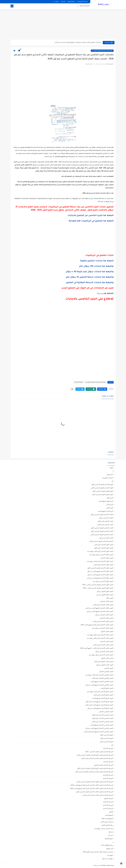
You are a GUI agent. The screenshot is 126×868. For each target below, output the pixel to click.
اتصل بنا (56, 2)
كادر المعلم (110, 848)
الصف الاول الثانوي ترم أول (105, 591)
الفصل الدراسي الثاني (106, 742)
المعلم (111, 812)
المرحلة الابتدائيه (108, 762)
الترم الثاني (110, 508)
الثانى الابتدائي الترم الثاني (105, 525)
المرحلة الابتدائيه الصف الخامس (103, 765)
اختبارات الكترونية (108, 478)
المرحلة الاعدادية (79, 382)
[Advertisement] (63, 25)
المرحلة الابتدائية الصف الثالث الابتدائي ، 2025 (99, 752)
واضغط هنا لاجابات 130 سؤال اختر (96, 266)
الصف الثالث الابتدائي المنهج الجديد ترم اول (100, 611)
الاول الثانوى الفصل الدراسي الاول (103, 491)
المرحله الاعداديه (108, 808)
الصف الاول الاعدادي (107, 558)
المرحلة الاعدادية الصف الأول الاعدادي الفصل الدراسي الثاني (95, 782)
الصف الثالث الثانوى (107, 631)
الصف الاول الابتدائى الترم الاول (104, 548)
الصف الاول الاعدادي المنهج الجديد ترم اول (100, 575)
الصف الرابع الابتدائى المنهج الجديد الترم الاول (99, 702)
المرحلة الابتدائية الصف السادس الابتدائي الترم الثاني (97, 758)
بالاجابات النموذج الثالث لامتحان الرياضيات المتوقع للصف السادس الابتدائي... (77, 43)
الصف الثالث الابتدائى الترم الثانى (103, 605)
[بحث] (12, 6)
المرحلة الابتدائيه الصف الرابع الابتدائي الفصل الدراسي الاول (95, 768)
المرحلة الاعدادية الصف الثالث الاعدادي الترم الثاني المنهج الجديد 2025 (92, 788)
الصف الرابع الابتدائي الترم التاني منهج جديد (100, 692)
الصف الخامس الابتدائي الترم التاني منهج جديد (99, 675)
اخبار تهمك (110, 474)
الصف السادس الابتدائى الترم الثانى (102, 722)
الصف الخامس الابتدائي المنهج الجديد (102, 681)
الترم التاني (110, 504)
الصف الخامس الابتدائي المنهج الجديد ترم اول (99, 685)
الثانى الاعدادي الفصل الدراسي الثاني (102, 535)
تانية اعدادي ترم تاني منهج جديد (104, 828)
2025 (111, 468)
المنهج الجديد (109, 815)
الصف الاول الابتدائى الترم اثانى (104, 545)
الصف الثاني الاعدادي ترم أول (104, 651)
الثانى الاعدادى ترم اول (106, 538)
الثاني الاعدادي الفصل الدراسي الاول (102, 531)
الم (112, 745)
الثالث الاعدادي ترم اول (106, 518)
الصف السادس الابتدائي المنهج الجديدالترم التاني (98, 732)
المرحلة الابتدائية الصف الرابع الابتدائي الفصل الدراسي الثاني (95, 755)
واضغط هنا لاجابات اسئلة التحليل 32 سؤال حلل (90, 277)
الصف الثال (109, 598)
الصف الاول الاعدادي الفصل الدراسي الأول (100, 568)
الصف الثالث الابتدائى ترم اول (104, 615)
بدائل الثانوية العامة (107, 825)
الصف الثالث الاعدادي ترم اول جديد (102, 628)
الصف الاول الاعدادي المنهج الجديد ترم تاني (100, 578)
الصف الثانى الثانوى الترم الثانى (103, 661)
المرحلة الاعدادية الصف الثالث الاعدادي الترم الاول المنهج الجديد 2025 (92, 785)
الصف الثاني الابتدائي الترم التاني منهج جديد (100, 638)
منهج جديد (110, 855)
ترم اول (111, 832)
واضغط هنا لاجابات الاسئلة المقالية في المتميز (90, 283)
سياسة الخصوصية (83, 2)
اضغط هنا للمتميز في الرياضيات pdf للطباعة (91, 221)
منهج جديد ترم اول (108, 859)
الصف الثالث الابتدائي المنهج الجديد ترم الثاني (99, 608)
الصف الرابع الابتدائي (107, 688)
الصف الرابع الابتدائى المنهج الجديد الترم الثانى (99, 705)
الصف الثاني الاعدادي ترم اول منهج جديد (102, 51)
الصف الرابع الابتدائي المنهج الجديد (103, 698)
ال (112, 481)
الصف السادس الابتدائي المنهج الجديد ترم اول (99, 728)
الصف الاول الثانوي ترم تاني (105, 595)
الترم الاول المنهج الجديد (106, 501)
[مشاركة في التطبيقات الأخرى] (72, 389)
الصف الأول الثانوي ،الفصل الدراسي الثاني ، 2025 (98, 588)
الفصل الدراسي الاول (107, 738)
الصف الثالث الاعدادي (106, 618)
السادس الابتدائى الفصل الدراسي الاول (101, 541)
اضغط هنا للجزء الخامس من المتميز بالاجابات (91, 216)
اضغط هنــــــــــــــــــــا (105, 294)
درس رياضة (104, 5)
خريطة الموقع (71, 2)
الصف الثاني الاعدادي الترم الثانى (103, 645)
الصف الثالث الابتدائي (106, 601)
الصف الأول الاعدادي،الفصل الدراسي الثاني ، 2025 (98, 585)
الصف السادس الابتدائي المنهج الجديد (102, 725)
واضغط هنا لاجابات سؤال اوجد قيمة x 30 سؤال (90, 272)
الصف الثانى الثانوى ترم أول (105, 665)
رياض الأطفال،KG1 (107, 845)
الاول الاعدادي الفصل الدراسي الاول (102, 484)
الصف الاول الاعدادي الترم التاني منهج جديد (100, 561)
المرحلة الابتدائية (85, 6)
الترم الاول (110, 498)
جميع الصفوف (109, 838)
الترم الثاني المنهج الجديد (105, 511)
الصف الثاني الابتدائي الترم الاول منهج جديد (100, 635)
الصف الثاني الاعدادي (106, 641)
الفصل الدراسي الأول (107, 735)
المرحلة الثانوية (108, 798)
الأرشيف (63, 2)
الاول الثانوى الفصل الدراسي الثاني (102, 494)
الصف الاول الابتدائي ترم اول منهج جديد (101, 555)
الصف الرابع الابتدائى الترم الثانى (103, 695)
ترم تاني (111, 835)
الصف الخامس (108, 668)
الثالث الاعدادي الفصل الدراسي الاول (102, 514)
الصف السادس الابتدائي (106, 712)
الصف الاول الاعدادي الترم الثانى (103, 565)
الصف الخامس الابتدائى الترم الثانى (102, 678)
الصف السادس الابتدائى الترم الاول (103, 718)
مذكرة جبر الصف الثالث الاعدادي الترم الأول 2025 (98, 852)
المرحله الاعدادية (108, 805)
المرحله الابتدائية (108, 802)
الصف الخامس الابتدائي (106, 671)
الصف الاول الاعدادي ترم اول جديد (103, 581)
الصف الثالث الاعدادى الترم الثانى (103, 621)
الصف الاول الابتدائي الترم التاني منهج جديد (100, 551)
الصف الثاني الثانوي (107, 658)
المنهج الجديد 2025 (107, 818)
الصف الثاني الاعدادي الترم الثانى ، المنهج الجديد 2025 (97, 648)
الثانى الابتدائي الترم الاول (105, 521)
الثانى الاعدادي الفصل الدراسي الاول (102, 528)
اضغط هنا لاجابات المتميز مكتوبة (97, 261)
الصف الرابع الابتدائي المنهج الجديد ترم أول (100, 708)
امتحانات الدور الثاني (107, 822)
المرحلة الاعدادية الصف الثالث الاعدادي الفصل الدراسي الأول (95, 792)
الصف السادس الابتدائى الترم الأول (103, 715)
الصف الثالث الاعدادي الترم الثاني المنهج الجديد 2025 (97, 625)
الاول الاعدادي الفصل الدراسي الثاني (102, 488)
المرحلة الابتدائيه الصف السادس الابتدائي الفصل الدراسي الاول (94, 772)
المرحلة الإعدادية (108, 775)
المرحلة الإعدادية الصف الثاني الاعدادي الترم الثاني (98, 795)
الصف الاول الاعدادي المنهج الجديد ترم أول (100, 571)
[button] (102, 389)
